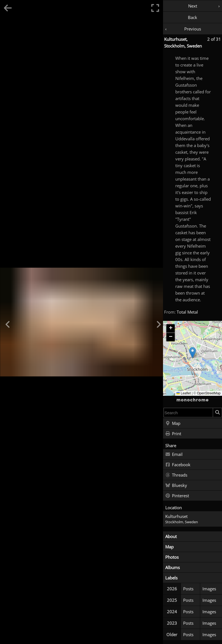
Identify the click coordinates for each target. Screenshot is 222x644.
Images (209, 589)
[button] (193, 353)
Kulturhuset (176, 516)
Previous (193, 29)
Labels (171, 578)
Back (193, 17)
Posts (188, 589)
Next (193, 6)
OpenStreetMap (209, 393)
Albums (173, 567)
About (171, 536)
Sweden (191, 522)
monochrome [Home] (193, 400)
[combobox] (188, 413)
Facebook (178, 465)
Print (173, 434)
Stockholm (174, 522)
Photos (172, 557)
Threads (176, 475)
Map (173, 423)
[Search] (217, 413)
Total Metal (187, 312)
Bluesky (176, 486)
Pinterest (177, 496)
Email (174, 454)
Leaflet (184, 393)
